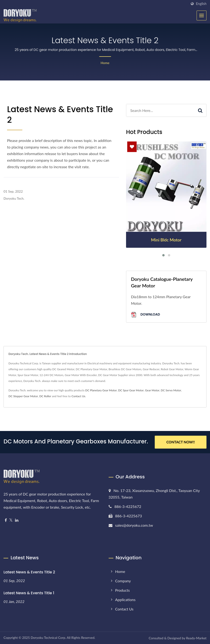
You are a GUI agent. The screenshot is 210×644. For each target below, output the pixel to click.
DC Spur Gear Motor (131, 390)
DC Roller (45, 396)
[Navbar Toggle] (202, 15)
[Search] (160, 110)
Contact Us (78, 396)
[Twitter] (11, 520)
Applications (125, 600)
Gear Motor (152, 390)
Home (105, 63)
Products (123, 590)
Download (145, 315)
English (201, 4)
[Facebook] (6, 520)
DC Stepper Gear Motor (23, 396)
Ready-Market (196, 638)
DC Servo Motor (171, 390)
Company (123, 581)
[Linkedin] (17, 520)
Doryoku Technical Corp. (48, 638)
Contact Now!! (180, 442)
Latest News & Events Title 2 (29, 572)
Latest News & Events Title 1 (29, 593)
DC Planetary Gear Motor (101, 390)
